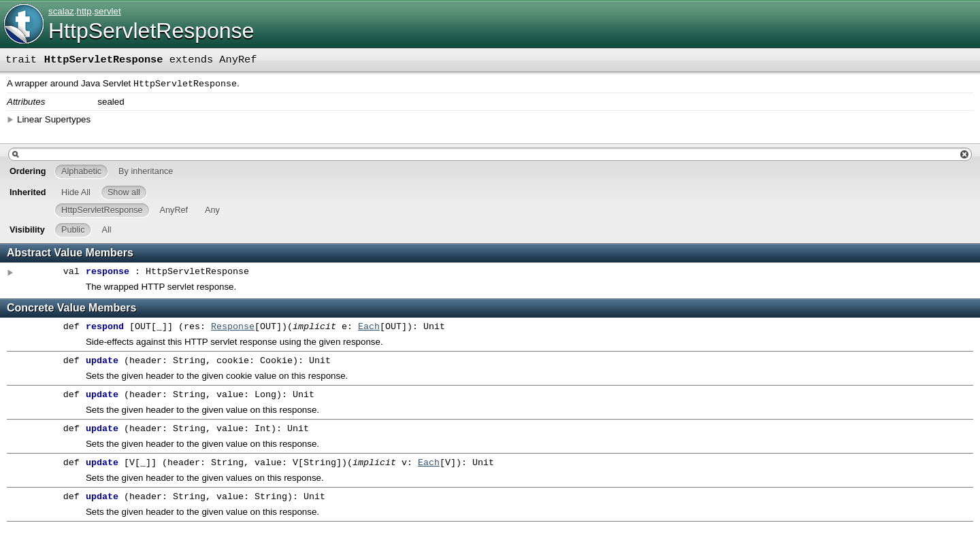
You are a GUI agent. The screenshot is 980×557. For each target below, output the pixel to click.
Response (233, 328)
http (84, 11)
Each (369, 328)
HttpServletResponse (151, 31)
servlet (107, 11)
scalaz (61, 11)
